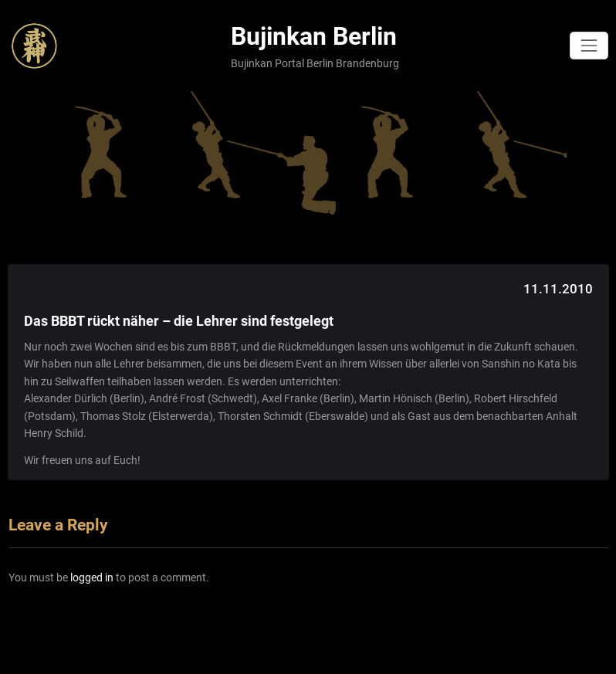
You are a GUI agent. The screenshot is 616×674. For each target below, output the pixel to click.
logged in (92, 577)
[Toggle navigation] (589, 45)
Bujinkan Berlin (314, 37)
